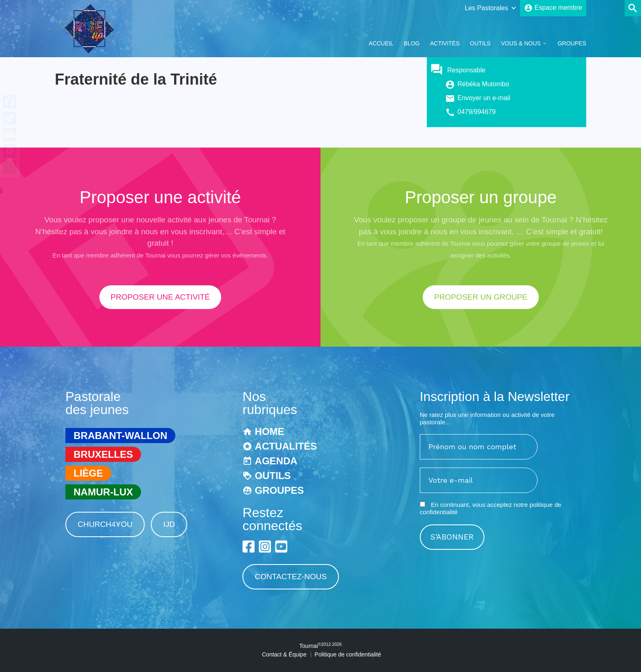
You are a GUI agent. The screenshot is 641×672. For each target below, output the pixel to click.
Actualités (286, 446)
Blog (412, 43)
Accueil (381, 43)
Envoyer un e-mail (484, 98)
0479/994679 (476, 112)
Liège (88, 473)
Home (269, 431)
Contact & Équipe (284, 654)
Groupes (572, 43)
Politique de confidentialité (348, 654)
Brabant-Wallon (120, 436)
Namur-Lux (103, 492)
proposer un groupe (481, 297)
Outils (481, 43)
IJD (169, 524)
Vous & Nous (521, 43)
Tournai (320, 646)
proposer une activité (160, 297)
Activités (445, 43)
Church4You (105, 524)
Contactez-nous (291, 577)
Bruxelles (103, 454)
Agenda (276, 461)
